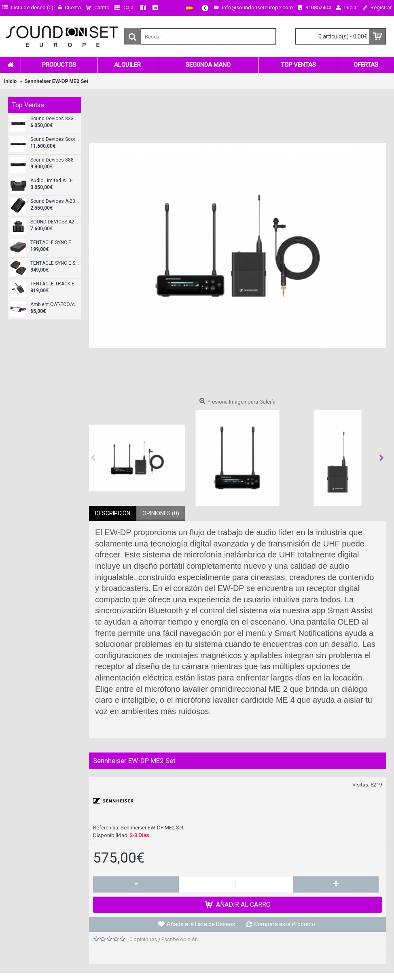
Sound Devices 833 (52, 119)
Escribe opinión (180, 939)
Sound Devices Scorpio (55, 139)
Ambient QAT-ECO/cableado (55, 305)
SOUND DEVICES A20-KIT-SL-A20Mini (55, 222)
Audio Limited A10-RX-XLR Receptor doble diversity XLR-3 (55, 181)
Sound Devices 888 (52, 160)
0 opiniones (143, 939)
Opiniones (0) (161, 513)
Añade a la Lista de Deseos (201, 924)
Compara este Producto (285, 924)
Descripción (113, 513)
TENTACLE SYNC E (51, 243)
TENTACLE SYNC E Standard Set (55, 263)
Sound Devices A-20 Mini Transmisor (55, 201)
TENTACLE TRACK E (52, 284)
